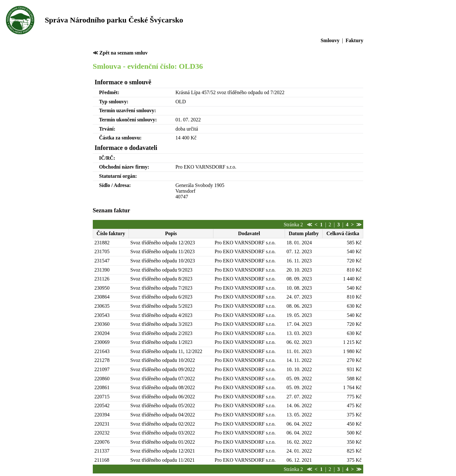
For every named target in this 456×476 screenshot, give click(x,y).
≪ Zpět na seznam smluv (120, 53)
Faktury (354, 40)
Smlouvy (330, 40)
